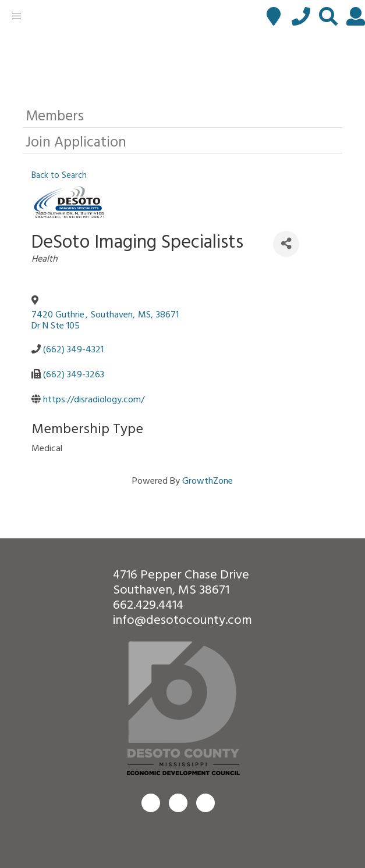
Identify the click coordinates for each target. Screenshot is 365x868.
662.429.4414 (148, 604)
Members (55, 115)
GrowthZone (208, 480)
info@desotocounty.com (182, 619)
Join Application (76, 141)
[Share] (286, 244)
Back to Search (59, 175)
